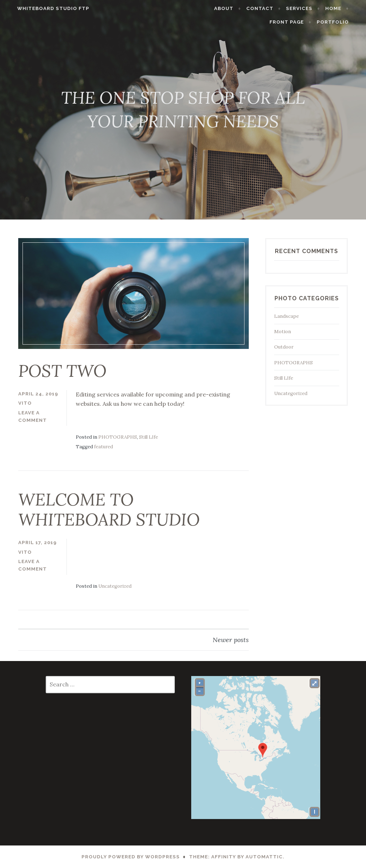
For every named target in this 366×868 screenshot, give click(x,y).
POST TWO (62, 371)
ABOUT (232, 8)
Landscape (286, 316)
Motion (283, 332)
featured (103, 447)
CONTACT (268, 8)
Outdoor (284, 347)
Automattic (264, 857)
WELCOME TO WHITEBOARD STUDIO (109, 510)
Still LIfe (149, 437)
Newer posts (231, 640)
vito (25, 403)
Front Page (295, 22)
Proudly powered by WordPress (131, 857)
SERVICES (307, 8)
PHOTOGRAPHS (118, 437)
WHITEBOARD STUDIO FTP (45, 8)
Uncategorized (115, 586)
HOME (341, 8)
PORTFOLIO (341, 22)
